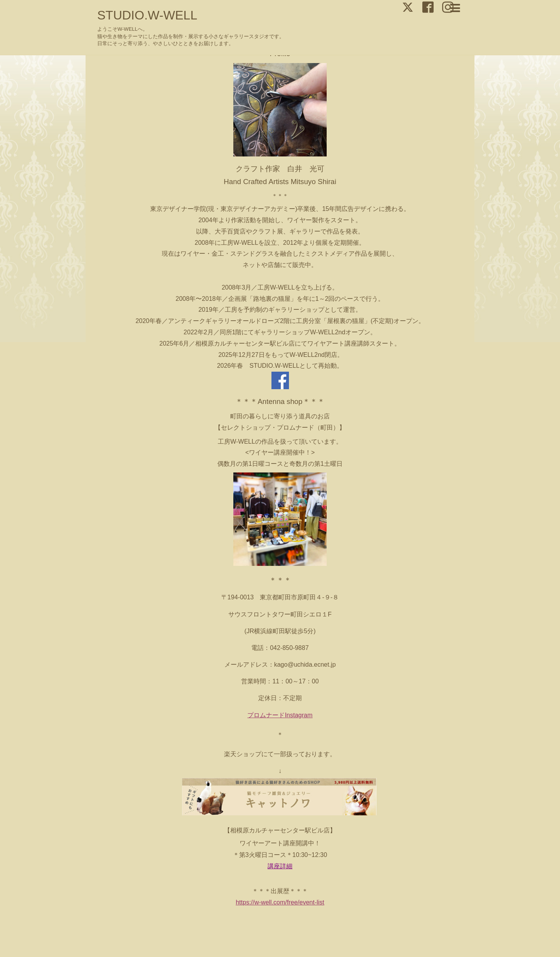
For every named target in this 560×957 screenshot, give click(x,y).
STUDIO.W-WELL (147, 15)
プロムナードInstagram (280, 715)
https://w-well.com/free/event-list (280, 902)
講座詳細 (280, 866)
